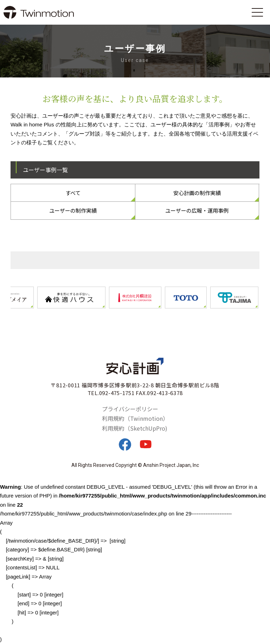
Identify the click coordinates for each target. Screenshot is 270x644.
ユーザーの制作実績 (73, 210)
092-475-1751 (117, 393)
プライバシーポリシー (130, 409)
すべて (73, 193)
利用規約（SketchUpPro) (135, 428)
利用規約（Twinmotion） (135, 418)
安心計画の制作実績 (197, 193)
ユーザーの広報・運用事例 (197, 210)
